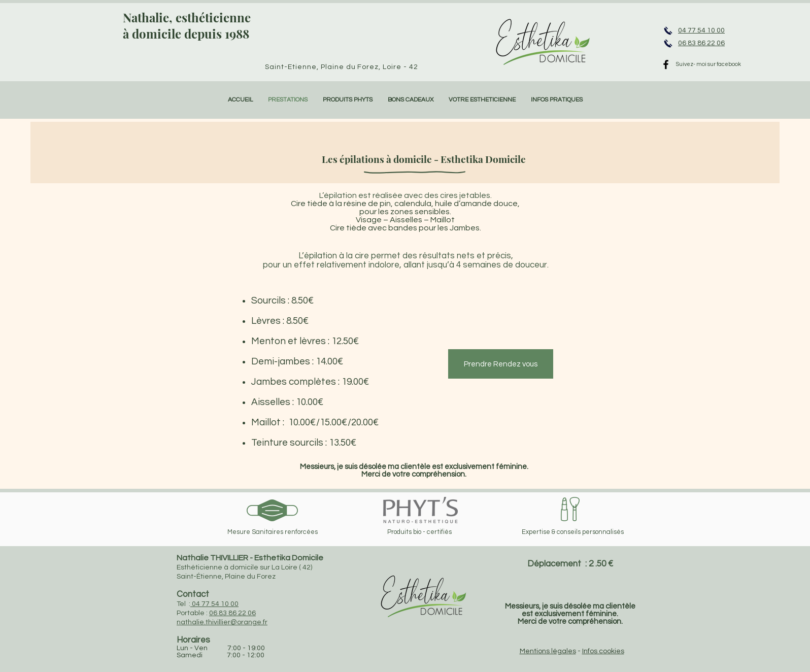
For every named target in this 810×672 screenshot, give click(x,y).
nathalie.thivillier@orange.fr (222, 622)
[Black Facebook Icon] (666, 64)
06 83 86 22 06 (232, 613)
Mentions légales (548, 651)
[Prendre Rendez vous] (501, 364)
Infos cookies (603, 651)
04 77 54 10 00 (214, 604)
